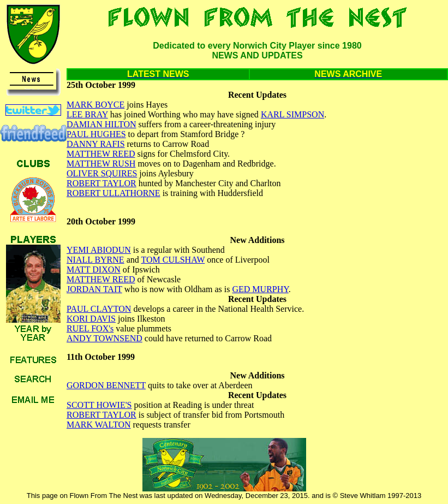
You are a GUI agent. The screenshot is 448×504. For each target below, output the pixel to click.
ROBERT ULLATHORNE (114, 193)
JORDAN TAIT (94, 289)
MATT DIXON (94, 269)
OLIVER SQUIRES (102, 173)
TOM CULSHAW (173, 260)
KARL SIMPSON (292, 114)
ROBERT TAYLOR (101, 183)
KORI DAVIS (91, 319)
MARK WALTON (99, 425)
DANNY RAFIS (96, 144)
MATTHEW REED (101, 154)
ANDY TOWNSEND (104, 338)
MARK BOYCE (95, 105)
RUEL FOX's (90, 328)
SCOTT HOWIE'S (99, 405)
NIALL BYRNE (95, 260)
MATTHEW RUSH (101, 164)
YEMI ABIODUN (99, 250)
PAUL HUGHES (96, 134)
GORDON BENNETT (106, 385)
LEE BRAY (87, 114)
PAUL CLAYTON (99, 309)
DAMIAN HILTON (101, 124)
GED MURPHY (260, 289)
